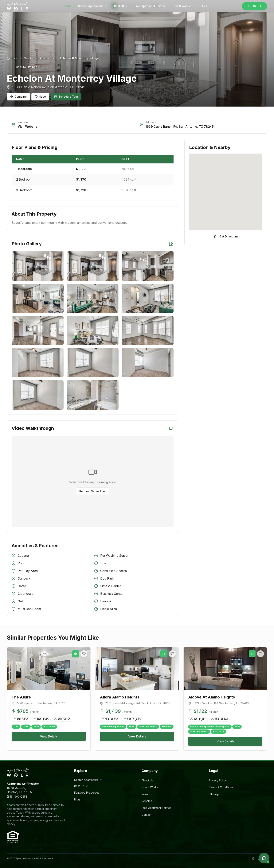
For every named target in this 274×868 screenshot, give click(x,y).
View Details (49, 736)
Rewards (147, 794)
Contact (146, 815)
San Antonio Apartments (39, 58)
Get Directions (226, 236)
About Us (147, 780)
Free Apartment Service (150, 6)
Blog (77, 799)
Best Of (121, 6)
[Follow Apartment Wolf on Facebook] (253, 858)
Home (68, 6)
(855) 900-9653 (17, 797)
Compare (18, 97)
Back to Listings (23, 67)
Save (40, 97)
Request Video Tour (93, 491)
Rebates (147, 801)
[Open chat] (264, 858)
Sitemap (214, 794)
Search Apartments (93, 6)
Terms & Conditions (221, 787)
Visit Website (27, 127)
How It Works (183, 6)
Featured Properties (87, 793)
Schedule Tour (66, 97)
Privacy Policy (218, 780)
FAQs (204, 6)
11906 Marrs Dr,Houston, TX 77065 (19, 790)
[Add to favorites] (84, 654)
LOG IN (254, 6)
